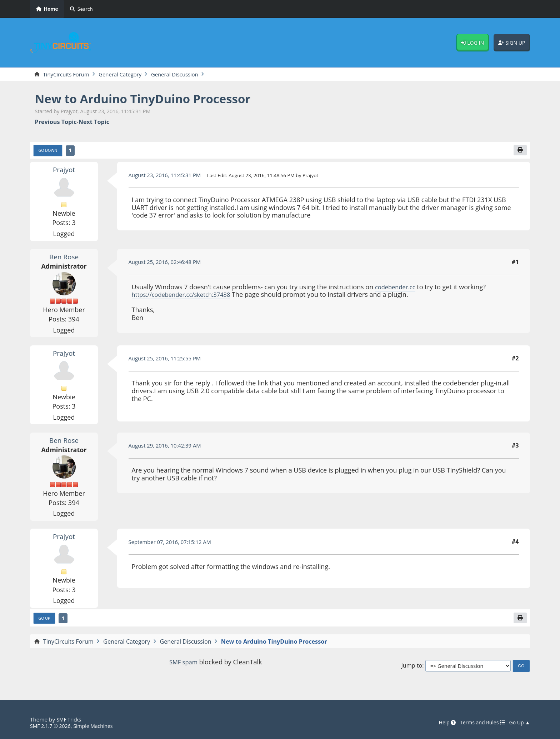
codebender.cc (397, 288)
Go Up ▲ (519, 723)
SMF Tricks (70, 720)
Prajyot (64, 171)
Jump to (412, 668)
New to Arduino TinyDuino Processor (153, 99)
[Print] (520, 151)
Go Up (45, 620)
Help (441, 723)
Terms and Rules (478, 723)
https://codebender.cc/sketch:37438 (186, 296)
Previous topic (56, 123)
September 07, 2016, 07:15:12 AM (174, 543)
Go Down (49, 152)
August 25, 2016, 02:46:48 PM (168, 264)
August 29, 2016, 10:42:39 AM (168, 447)
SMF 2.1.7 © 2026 (52, 726)
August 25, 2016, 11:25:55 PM (168, 360)
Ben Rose (64, 258)
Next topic (94, 123)
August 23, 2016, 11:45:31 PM (168, 176)
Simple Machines (99, 726)
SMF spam (183, 664)
